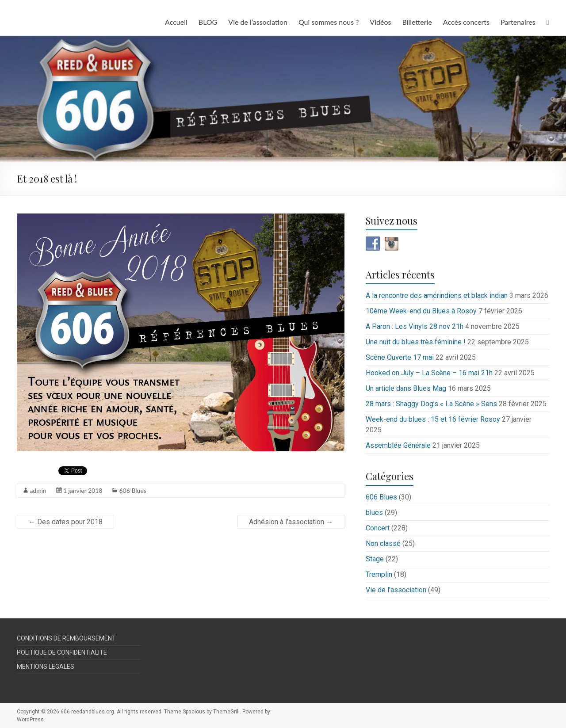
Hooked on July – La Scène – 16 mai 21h (429, 373)
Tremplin (379, 574)
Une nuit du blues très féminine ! (416, 342)
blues (374, 513)
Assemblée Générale (398, 445)
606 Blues (132, 490)
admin (38, 490)
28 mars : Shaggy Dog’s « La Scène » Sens (431, 404)
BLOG (208, 22)
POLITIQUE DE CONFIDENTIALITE (62, 652)
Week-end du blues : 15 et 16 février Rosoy (433, 419)
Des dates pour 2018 (65, 522)
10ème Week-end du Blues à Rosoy (421, 311)
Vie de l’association (258, 22)
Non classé (383, 543)
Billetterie (417, 22)
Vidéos (380, 22)
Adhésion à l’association (291, 522)
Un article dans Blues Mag (406, 388)
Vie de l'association (396, 590)
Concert (378, 528)
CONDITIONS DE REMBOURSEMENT (66, 638)
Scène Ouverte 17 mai (400, 357)
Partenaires (518, 22)
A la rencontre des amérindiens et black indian (437, 295)
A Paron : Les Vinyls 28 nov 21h (415, 326)
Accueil (176, 22)
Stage (375, 559)
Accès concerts (466, 22)
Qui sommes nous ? (329, 22)
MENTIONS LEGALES (46, 667)
